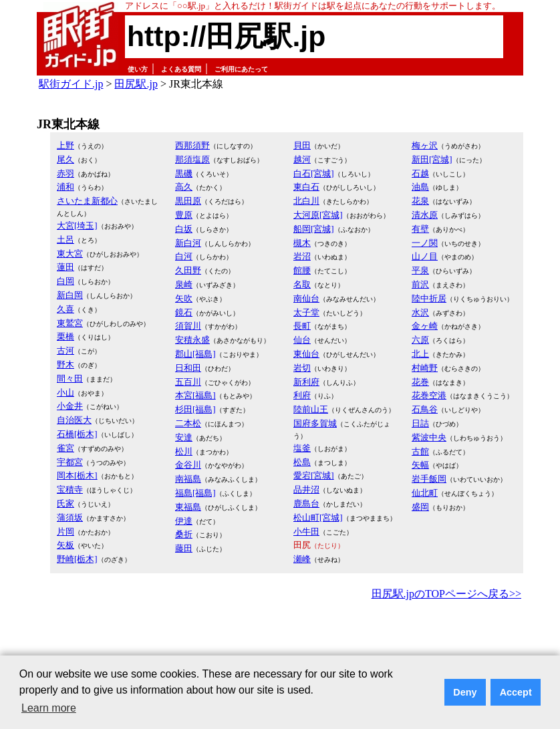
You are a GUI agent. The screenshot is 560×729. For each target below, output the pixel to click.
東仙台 (306, 354)
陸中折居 (429, 298)
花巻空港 (429, 395)
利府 (302, 395)
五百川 (188, 382)
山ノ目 (425, 256)
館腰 (302, 270)
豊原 (184, 215)
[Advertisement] (280, 640)
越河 (302, 159)
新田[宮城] (432, 159)
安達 (184, 437)
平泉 (420, 270)
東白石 (306, 187)
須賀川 (188, 326)
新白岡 (70, 295)
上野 (65, 145)
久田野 (188, 270)
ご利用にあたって (241, 69)
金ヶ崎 (425, 326)
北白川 (306, 201)
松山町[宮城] (318, 518)
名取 (302, 284)
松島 (302, 462)
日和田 (188, 368)
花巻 (420, 382)
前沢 (420, 284)
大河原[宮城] (318, 215)
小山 (65, 393)
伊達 (184, 521)
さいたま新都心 (87, 201)
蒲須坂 (70, 518)
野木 (65, 364)
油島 (420, 187)
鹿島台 (306, 503)
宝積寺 (70, 489)
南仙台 (306, 298)
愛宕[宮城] (314, 475)
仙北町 (425, 493)
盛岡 (420, 507)
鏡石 (184, 312)
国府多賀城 (315, 423)
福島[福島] (195, 493)
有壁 (420, 229)
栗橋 (65, 336)
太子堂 (306, 312)
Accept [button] (516, 692)
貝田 (302, 145)
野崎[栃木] (77, 559)
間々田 (70, 379)
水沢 (420, 312)
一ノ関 (425, 243)
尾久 (65, 159)
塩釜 (302, 448)
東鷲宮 (70, 323)
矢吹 (184, 298)
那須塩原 (192, 159)
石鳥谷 (425, 409)
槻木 (302, 243)
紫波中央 (429, 437)
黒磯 (184, 173)
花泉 (420, 201)
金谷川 (188, 465)
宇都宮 (70, 462)
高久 (184, 187)
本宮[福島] (195, 395)
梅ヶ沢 (425, 145)
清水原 (425, 215)
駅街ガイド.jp (71, 84)
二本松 (188, 423)
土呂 (65, 240)
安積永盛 (192, 340)
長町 (302, 326)
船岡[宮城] (314, 229)
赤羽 (65, 173)
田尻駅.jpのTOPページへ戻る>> (446, 594)
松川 (184, 451)
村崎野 (425, 368)
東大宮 (70, 254)
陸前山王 (311, 409)
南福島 (188, 479)
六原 (420, 340)
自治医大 (74, 420)
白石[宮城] (314, 173)
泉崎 (184, 284)
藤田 (184, 548)
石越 (420, 173)
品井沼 (306, 489)
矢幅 (420, 465)
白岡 (65, 281)
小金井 (70, 406)
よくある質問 (181, 69)
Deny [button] (465, 692)
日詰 (420, 423)
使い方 (138, 69)
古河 (65, 350)
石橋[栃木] (77, 434)
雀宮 (65, 448)
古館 (420, 451)
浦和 (65, 187)
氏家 (65, 503)
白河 (184, 256)
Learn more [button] (49, 708)
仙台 (302, 340)
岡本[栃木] (77, 475)
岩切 (302, 368)
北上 (420, 354)
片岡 (65, 532)
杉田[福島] (195, 409)
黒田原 (188, 201)
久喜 (65, 309)
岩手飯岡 (429, 479)
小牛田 (306, 532)
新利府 (306, 382)
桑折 (184, 534)
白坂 (184, 229)
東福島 (188, 507)
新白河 (188, 243)
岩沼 (302, 256)
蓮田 (65, 267)
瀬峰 (302, 559)
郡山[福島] (195, 354)
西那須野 (192, 145)
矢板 (65, 545)
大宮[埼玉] (77, 226)
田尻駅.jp (136, 84)
